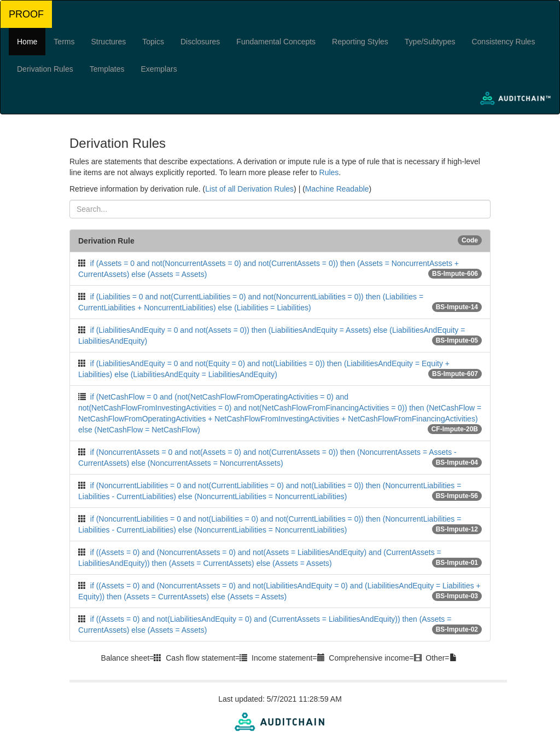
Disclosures (200, 42)
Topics (153, 42)
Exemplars (159, 69)
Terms (64, 42)
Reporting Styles (360, 42)
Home (27, 42)
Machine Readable (337, 189)
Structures (108, 42)
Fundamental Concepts (276, 42)
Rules (329, 172)
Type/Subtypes (430, 42)
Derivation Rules (45, 69)
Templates (107, 69)
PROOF (26, 14)
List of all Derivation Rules (249, 189)
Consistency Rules (503, 42)
